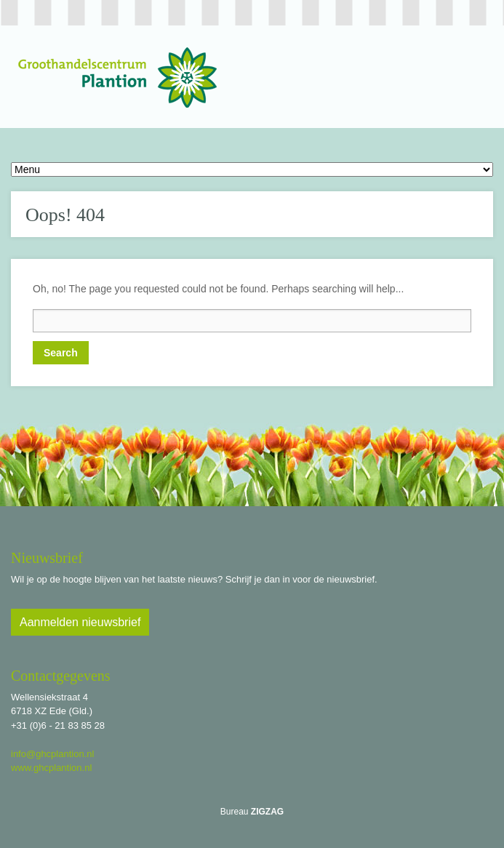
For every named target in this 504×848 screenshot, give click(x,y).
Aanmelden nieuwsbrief (80, 622)
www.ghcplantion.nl (51, 768)
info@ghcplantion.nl (52, 754)
